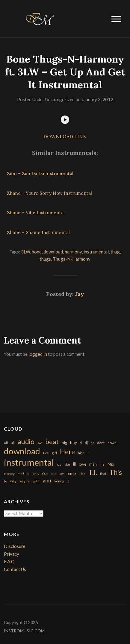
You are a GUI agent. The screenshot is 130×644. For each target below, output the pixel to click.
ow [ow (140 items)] (62, 474)
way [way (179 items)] (13, 481)
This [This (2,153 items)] (116, 472)
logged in (38, 354)
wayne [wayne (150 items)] (25, 481)
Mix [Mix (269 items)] (111, 464)
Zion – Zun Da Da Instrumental (40, 173)
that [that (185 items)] (103, 474)
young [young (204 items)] (59, 481)
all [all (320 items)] (13, 442)
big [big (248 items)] (64, 443)
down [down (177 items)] (112, 443)
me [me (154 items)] (102, 464)
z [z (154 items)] (68, 481)
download (53, 252)
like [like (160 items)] (67, 464)
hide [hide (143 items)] (81, 453)
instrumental (96, 252)
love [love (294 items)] (83, 464)
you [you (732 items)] (47, 480)
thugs (45, 259)
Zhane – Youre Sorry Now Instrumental (49, 193)
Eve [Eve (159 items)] (46, 453)
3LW (25, 252)
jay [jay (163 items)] (59, 464)
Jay (80, 294)
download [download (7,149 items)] (22, 451)
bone (37, 252)
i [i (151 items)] (88, 453)
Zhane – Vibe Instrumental (36, 213)
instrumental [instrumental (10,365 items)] (29, 462)
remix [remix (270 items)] (71, 473)
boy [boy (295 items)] (74, 442)
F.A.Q (9, 561)
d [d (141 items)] (81, 443)
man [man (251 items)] (93, 464)
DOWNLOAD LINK (65, 136)
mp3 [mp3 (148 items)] (21, 474)
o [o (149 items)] (28, 474)
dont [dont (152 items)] (101, 443)
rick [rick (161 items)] (82, 474)
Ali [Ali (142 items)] (6, 443)
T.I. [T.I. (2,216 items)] (93, 472)
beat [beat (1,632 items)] (52, 442)
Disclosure (15, 546)
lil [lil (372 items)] (74, 464)
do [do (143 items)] (92, 443)
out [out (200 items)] (54, 474)
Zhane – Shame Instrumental (38, 232)
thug (115, 252)
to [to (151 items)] (6, 481)
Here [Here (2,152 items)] (67, 452)
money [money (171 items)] (9, 474)
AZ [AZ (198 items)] (40, 443)
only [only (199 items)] (36, 474)
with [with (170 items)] (36, 481)
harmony (73, 252)
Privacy (12, 554)
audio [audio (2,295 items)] (26, 442)
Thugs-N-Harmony (72, 259)
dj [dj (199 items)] (86, 443)
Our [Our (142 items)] (45, 474)
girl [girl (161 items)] (54, 453)
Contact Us (15, 569)
